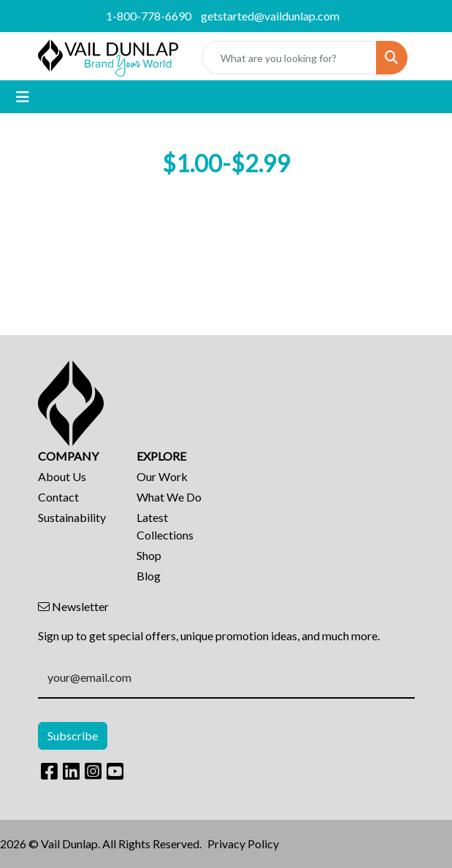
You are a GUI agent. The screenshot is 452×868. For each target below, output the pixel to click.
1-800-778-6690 (149, 16)
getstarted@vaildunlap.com (270, 16)
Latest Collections (165, 526)
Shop (149, 555)
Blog (149, 576)
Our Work (162, 476)
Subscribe (73, 736)
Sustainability (72, 517)
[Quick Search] (289, 58)
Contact (58, 497)
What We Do (169, 497)
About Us (62, 476)
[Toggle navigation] (23, 97)
